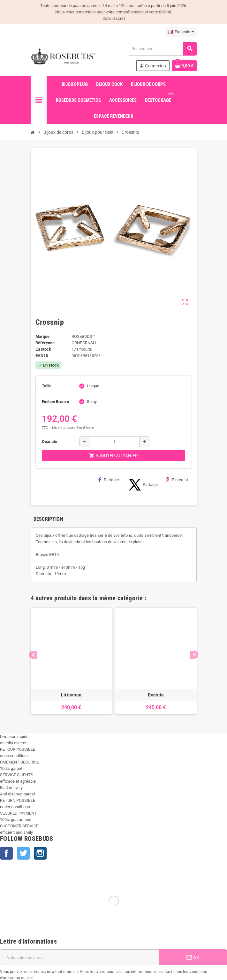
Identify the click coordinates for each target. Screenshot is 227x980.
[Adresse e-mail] (79, 957)
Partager (109, 480)
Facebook (6, 853)
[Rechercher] (162, 49)
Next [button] (194, 655)
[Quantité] (114, 442)
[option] (71, 661)
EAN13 (42, 356)
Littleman (71, 695)
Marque (42, 336)
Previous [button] (33, 655)
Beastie (156, 695)
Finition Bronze (55, 402)
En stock (43, 349)
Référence (45, 343)
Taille (47, 386)
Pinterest (177, 480)
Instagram (40, 853)
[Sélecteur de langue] (181, 32)
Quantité (49, 441)
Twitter (23, 853)
